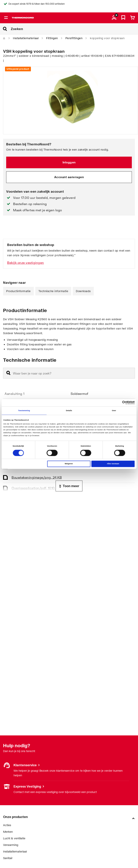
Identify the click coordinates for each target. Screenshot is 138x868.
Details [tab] (69, 411)
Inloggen (69, 162)
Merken (8, 832)
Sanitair (8, 858)
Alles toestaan (113, 464)
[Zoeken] (74, 29)
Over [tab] (114, 411)
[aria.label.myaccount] (114, 18)
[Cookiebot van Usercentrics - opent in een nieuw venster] (118, 403)
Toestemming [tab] (24, 411)
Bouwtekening (37, 477)
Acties (7, 825)
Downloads (83, 291)
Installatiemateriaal (26, 38)
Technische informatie (53, 291)
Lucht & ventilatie (14, 838)
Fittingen (52, 38)
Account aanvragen (69, 177)
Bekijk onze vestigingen (26, 263)
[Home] (4, 38)
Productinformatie (18, 291)
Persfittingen (74, 38)
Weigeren (69, 464)
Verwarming (11, 845)
